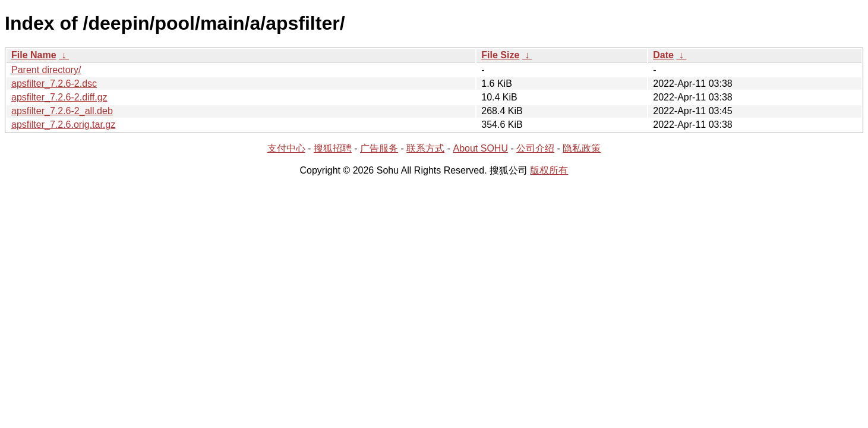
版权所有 (549, 170)
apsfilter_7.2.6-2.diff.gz (59, 97)
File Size (500, 55)
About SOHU (480, 148)
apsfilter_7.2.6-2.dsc (54, 84)
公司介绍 (535, 148)
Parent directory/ (46, 70)
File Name (34, 55)
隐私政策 (582, 148)
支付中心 (286, 148)
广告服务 (379, 148)
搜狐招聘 (333, 148)
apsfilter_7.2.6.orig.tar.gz (63, 125)
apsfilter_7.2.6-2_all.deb (62, 111)
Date (663, 55)
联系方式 (425, 148)
